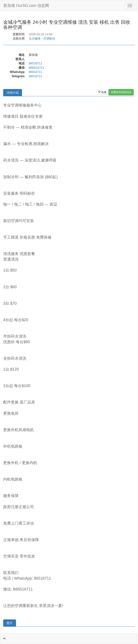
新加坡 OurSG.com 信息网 (26, 6)
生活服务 (35, 39)
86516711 (35, 63)
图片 (10, 623)
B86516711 (37, 68)
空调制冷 (49, 39)
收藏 (102, 92)
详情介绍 (13, 93)
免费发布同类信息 (121, 92)
